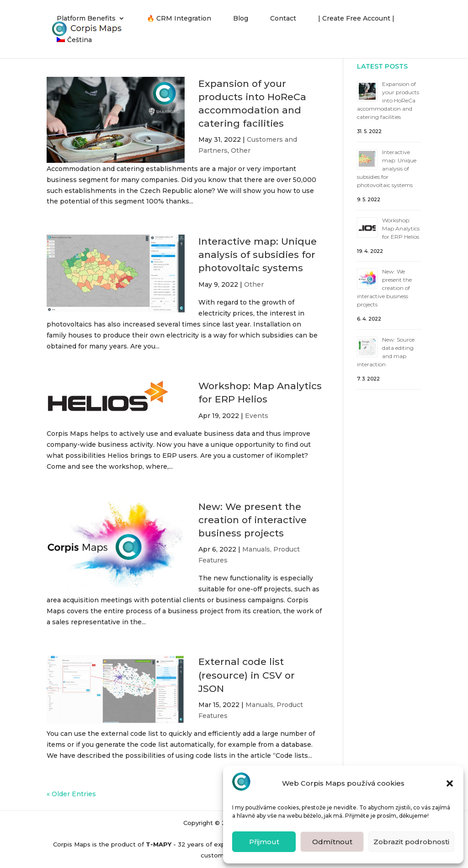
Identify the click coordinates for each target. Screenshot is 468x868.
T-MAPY (159, 844)
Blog (241, 19)
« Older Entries (71, 794)
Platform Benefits (86, 19)
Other (241, 150)
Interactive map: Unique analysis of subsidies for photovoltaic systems (258, 255)
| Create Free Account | (356, 19)
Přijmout (264, 842)
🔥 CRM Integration (179, 19)
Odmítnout (332, 842)
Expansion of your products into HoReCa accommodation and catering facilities (388, 100)
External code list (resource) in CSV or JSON (247, 675)
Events (257, 416)
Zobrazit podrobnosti (411, 842)
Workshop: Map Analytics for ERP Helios (401, 228)
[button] (450, 783)
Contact (283, 19)
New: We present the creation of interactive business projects (253, 520)
